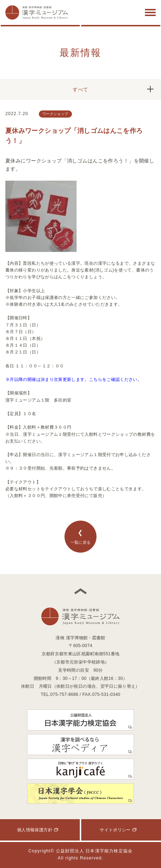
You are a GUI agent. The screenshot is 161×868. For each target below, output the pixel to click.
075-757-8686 (64, 694)
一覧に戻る (81, 537)
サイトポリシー (115, 830)
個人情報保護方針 (35, 830)
